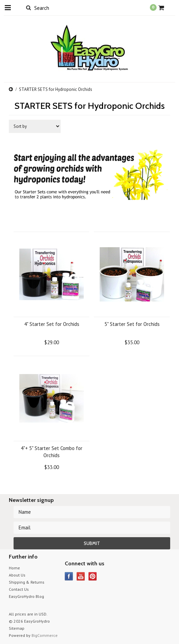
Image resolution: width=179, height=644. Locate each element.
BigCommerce (45, 635)
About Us (17, 575)
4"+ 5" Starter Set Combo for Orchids (52, 452)
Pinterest (93, 576)
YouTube (81, 576)
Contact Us (19, 589)
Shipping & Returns (27, 582)
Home (14, 568)
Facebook (69, 576)
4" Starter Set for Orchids (52, 324)
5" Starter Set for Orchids (132, 324)
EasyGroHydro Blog (26, 596)
